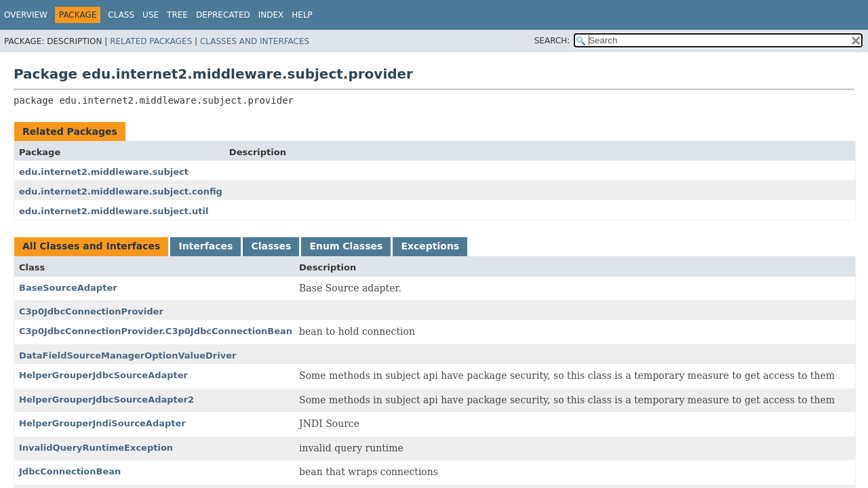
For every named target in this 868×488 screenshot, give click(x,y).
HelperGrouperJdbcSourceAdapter (103, 375)
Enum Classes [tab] (346, 246)
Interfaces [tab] (205, 246)
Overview (26, 15)
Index (271, 15)
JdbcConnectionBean (70, 471)
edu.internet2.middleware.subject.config (121, 191)
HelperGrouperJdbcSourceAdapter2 (106, 400)
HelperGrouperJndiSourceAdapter (102, 423)
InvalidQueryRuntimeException (96, 448)
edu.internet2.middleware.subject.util (114, 211)
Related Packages (151, 41)
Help (302, 15)
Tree (177, 15)
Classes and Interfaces (255, 41)
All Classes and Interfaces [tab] (91, 246)
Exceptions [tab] (430, 246)
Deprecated (223, 15)
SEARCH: (552, 41)
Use (151, 15)
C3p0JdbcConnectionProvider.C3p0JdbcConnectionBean (156, 331)
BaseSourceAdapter (68, 288)
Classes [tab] (271, 246)
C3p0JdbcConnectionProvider (91, 311)
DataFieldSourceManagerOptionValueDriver (127, 355)
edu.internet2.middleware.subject (104, 172)
